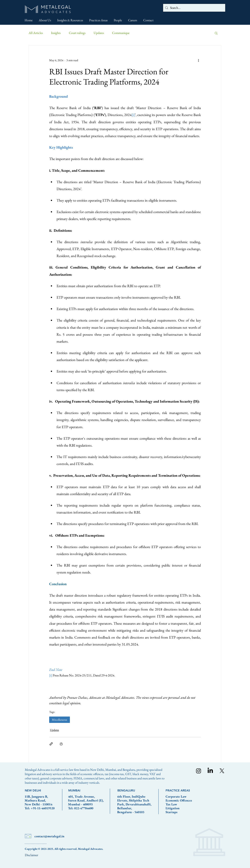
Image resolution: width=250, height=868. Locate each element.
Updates (99, 33)
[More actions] (198, 60)
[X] (222, 771)
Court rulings (77, 33)
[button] (216, 33)
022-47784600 (84, 808)
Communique (121, 33)
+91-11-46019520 (43, 808)
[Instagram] (199, 771)
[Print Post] (61, 744)
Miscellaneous (60, 720)
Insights (56, 33)
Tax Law (171, 804)
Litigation (173, 808)
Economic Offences (179, 800)
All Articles (36, 33)
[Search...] (193, 8)
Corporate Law (176, 796)
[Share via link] (51, 744)
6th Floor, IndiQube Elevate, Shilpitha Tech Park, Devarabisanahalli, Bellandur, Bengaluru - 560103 (134, 804)
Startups (172, 812)
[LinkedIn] (210, 771)
